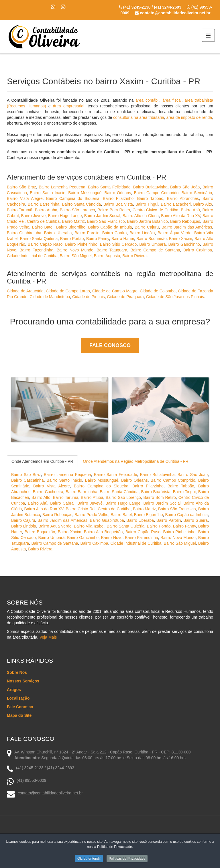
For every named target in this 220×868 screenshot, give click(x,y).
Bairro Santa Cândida (81, 204)
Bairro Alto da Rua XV (180, 216)
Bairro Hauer (123, 239)
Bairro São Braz (21, 187)
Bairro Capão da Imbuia (110, 227)
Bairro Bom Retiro (114, 210)
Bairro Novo (112, 538)
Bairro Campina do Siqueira (73, 198)
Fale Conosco (110, 345)
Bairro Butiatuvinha (150, 187)
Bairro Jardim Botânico (148, 221)
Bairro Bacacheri (176, 204)
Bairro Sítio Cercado (118, 244)
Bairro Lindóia (142, 233)
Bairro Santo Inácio (48, 193)
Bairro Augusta (107, 256)
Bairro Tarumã (20, 210)
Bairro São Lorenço (77, 210)
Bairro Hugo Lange (65, 216)
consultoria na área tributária (139, 117)
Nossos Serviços (23, 681)
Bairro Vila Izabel (89, 526)
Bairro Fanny (98, 239)
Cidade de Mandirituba (50, 297)
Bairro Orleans (118, 193)
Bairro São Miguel (75, 256)
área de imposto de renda (189, 117)
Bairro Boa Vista (118, 204)
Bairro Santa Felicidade (109, 187)
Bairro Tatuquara (112, 250)
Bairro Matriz (73, 221)
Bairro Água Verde (174, 233)
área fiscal (172, 100)
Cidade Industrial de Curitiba (32, 256)
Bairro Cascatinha (27, 480)
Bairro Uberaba (58, 233)
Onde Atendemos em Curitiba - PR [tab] (42, 461)
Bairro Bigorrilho (71, 227)
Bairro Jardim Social (102, 216)
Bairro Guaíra (115, 233)
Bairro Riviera (134, 256)
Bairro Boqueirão (152, 239)
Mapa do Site (19, 715)
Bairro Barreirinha (44, 204)
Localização (18, 698)
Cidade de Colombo (158, 291)
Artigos (14, 690)
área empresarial (69, 106)
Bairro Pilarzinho (118, 198)
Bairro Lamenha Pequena (62, 187)
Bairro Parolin (87, 233)
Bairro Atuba (46, 210)
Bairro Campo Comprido (156, 193)
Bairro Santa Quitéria (39, 239)
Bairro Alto (203, 204)
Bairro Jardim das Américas (187, 227)
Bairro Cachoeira (48, 492)
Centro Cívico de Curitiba (156, 210)
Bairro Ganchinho (184, 244)
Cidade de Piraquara (125, 297)
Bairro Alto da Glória (141, 216)
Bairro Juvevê (33, 216)
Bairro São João (185, 187)
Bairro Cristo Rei (80, 509)
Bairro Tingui (147, 204)
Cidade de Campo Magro (115, 291)
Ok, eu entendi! (89, 859)
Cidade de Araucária (25, 291)
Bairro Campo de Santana (155, 250)
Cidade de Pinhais (89, 297)
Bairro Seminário (197, 193)
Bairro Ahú (190, 210)
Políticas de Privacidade (127, 859)
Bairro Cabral (62, 503)
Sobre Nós (17, 672)
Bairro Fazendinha (36, 250)
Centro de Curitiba (43, 221)
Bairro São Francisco (106, 221)
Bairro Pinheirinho (81, 244)
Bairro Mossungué (85, 193)
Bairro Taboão (150, 198)
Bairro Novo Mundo (75, 250)
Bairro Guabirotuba (24, 233)
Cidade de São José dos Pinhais (175, 297)
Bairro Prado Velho (91, 515)
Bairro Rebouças (185, 221)
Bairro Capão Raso (45, 244)
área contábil (147, 100)
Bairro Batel (43, 227)
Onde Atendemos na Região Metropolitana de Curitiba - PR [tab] (136, 461)
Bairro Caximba (198, 250)
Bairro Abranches (183, 198)
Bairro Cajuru (147, 227)
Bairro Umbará (152, 244)
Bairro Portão (72, 239)
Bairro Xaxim (181, 239)
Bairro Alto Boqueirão (103, 532)
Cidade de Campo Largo (68, 291)
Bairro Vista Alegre (25, 198)
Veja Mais (48, 637)
